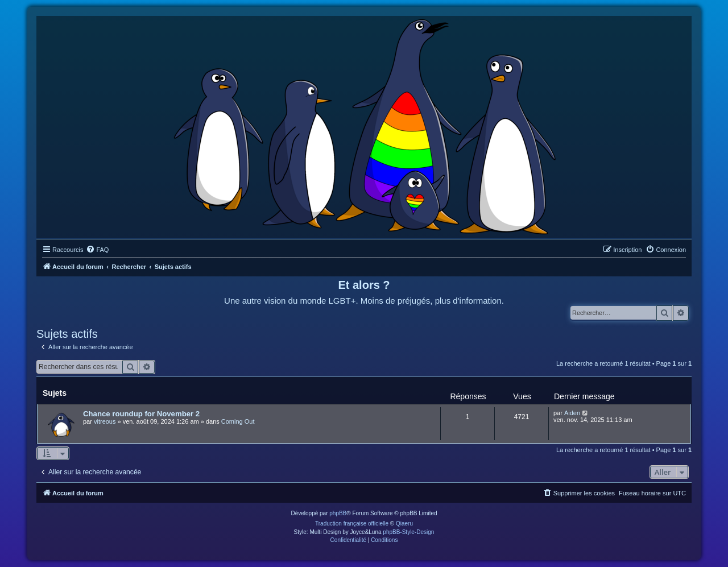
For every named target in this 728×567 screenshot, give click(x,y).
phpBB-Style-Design (408, 532)
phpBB (338, 513)
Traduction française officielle (352, 523)
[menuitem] (97, 250)
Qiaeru (404, 523)
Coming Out (238, 421)
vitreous (105, 421)
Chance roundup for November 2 (141, 414)
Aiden (572, 413)
